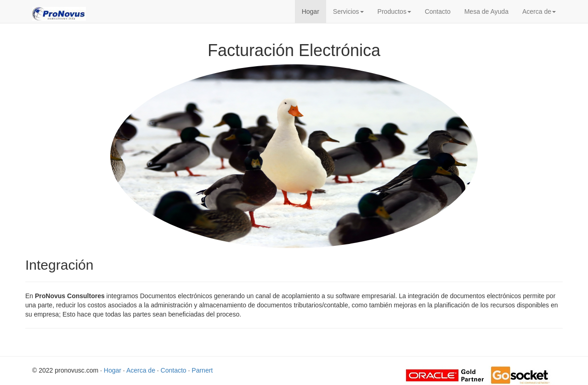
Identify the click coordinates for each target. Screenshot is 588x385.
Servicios (348, 11)
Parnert (202, 370)
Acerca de (539, 11)
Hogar (311, 11)
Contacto (438, 11)
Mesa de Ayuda (486, 11)
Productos (394, 11)
